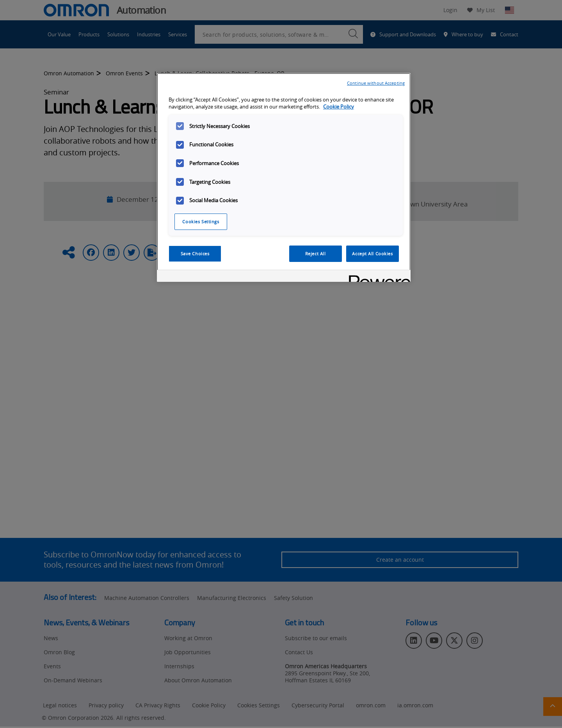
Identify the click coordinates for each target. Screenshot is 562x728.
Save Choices (195, 254)
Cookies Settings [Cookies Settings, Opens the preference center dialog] (201, 222)
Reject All (316, 254)
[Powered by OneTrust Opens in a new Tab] (377, 277)
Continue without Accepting (376, 83)
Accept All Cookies (372, 254)
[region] (284, 178)
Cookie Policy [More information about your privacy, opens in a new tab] (339, 107)
